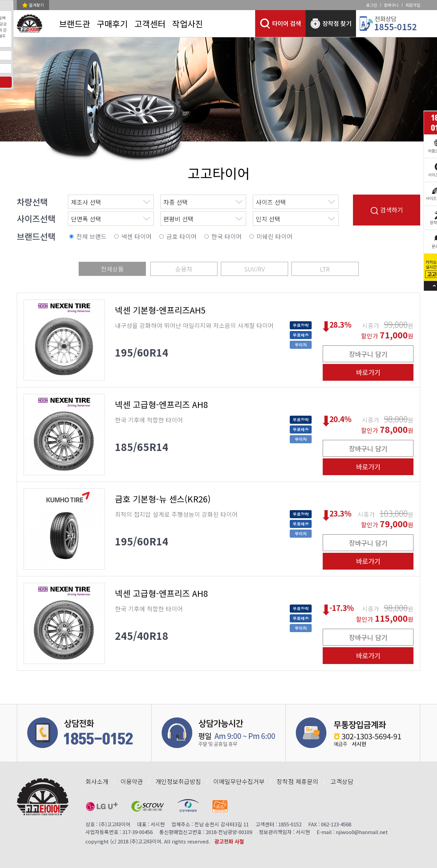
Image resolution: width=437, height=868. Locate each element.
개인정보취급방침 (178, 781)
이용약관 (132, 781)
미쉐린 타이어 (274, 236)
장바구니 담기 (368, 354)
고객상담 (342, 781)
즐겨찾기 (36, 5)
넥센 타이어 (136, 236)
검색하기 (387, 210)
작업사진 (188, 24)
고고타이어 (219, 173)
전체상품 (112, 269)
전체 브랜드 (91, 236)
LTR (325, 269)
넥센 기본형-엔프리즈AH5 (160, 310)
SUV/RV (254, 269)
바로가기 (368, 372)
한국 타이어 (227, 236)
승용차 (184, 269)
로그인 (372, 5)
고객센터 (150, 24)
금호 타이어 (182, 236)
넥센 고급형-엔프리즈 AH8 (162, 404)
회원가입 (413, 5)
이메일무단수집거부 (239, 781)
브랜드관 (75, 24)
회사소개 (97, 781)
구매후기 (112, 24)
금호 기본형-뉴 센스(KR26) (163, 499)
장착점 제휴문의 (297, 781)
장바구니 (391, 5)
